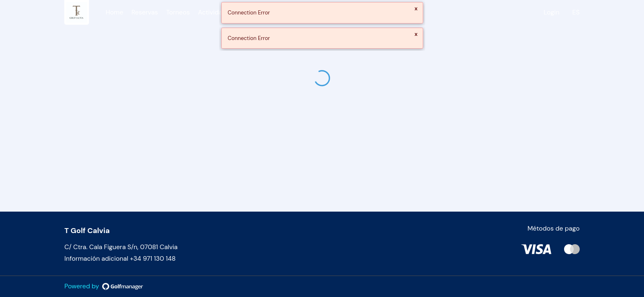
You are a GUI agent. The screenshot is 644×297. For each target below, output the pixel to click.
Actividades (216, 12)
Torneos (178, 12)
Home (114, 12)
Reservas (145, 12)
